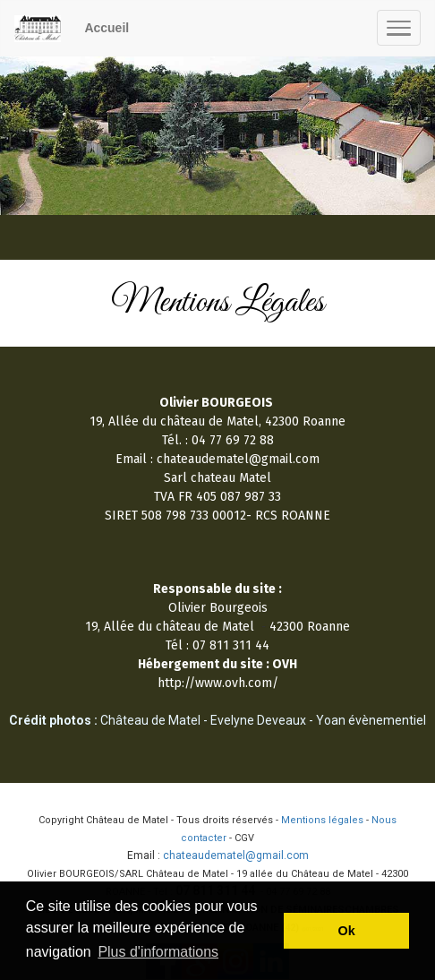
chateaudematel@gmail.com (236, 855)
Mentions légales (322, 820)
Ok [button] (347, 931)
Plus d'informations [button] (158, 952)
